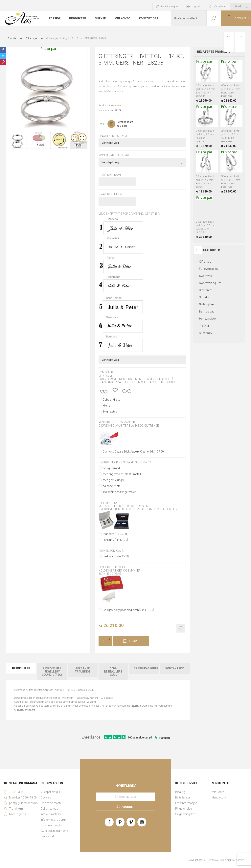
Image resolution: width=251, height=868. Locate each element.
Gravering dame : (111, 175)
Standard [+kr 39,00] (115, 534)
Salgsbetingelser (186, 814)
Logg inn (196, 7)
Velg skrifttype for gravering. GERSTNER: (129, 214)
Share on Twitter (3, 56)
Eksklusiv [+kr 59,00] (115, 540)
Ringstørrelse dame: (114, 136)
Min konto (218, 792)
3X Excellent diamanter (55, 831)
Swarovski (206, 276)
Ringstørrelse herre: (114, 155)
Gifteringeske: (109, 503)
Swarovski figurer (210, 283)
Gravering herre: (111, 194)
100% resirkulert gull (113, 672)
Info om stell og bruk (53, 820)
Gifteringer (205, 262)
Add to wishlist (181, 628)
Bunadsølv (206, 333)
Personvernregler (51, 825)
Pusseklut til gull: (112, 567)
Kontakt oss (175, 668)
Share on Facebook (3, 50)
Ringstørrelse (183, 809)
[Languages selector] (241, 7)
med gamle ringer (114, 480)
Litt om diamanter (52, 803)
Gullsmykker (207, 304)
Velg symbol (108, 376)
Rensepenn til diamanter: (117, 422)
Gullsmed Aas (49, 809)
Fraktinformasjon (186, 803)
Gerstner (116, 105)
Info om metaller (51, 814)
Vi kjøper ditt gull (51, 792)
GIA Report (47, 836)
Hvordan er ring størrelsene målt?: (125, 463)
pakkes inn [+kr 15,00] (116, 556)
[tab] (21, 672)
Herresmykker (208, 319)
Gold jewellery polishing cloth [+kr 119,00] (128, 610)
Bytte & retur (183, 797)
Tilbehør (204, 326)
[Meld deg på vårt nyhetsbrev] (125, 797)
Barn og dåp (207, 312)
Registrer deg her (170, 7)
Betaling (180, 792)
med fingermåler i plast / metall (122, 474)
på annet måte (112, 486)
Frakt (102, 124)
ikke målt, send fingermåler (119, 492)
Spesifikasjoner (146, 668)
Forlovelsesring (209, 269)
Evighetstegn (111, 412)
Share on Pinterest (3, 62)
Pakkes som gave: (111, 551)
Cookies (46, 797)
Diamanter (205, 290)
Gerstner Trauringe (83, 670)
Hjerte (106, 406)
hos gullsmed (111, 468)
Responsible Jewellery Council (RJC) (52, 672)
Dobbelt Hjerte (111, 400)
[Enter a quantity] (103, 641)
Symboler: (106, 373)
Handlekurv (219, 797)
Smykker (205, 297)
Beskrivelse (21, 668)
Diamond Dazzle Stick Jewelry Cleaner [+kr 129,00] (134, 452)
